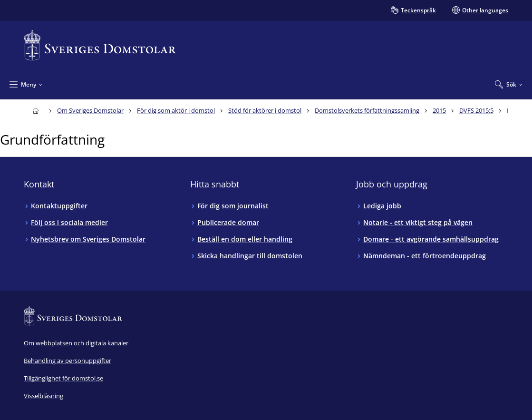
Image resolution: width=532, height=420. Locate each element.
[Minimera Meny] (26, 84)
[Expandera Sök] (509, 84)
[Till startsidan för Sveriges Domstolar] (100, 45)
